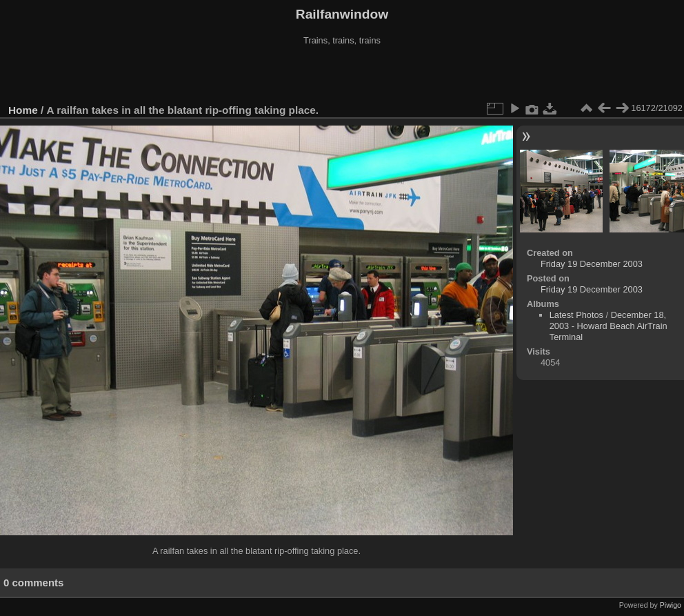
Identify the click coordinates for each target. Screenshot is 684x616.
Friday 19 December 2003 (592, 264)
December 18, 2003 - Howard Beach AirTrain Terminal (608, 326)
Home (23, 110)
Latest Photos (576, 315)
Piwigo (671, 605)
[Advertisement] (342, 75)
